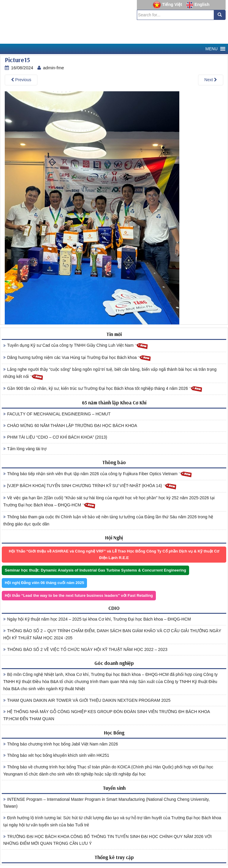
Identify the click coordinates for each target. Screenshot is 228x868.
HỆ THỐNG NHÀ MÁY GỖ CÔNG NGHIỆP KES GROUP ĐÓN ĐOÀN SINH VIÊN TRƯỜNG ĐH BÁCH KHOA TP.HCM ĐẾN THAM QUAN (107, 715)
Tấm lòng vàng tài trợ (25, 449)
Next (211, 80)
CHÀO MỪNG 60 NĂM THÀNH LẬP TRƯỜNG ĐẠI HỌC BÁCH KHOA (70, 426)
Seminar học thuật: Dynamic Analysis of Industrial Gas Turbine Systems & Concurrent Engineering (95, 570)
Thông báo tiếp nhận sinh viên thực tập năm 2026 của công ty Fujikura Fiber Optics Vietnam (98, 474)
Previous (21, 80)
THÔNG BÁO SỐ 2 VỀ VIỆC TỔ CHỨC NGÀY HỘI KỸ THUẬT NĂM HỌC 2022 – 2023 (85, 649)
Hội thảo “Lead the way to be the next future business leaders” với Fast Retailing (79, 595)
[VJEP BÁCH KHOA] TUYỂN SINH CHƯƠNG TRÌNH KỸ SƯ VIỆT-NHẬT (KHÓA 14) (90, 486)
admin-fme (54, 68)
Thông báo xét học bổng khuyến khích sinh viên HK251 (56, 755)
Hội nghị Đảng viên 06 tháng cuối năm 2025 (44, 583)
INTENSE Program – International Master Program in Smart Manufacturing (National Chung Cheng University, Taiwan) (106, 803)
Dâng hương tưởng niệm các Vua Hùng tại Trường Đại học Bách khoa (77, 358)
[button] (212, 49)
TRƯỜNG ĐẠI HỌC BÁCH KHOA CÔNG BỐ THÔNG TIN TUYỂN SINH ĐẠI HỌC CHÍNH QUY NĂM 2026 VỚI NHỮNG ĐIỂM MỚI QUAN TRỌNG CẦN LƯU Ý (107, 840)
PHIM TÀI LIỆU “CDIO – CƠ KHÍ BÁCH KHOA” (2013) (55, 437)
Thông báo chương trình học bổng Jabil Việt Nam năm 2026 (61, 744)
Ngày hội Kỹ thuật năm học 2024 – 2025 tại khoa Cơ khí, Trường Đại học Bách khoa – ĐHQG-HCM (97, 619)
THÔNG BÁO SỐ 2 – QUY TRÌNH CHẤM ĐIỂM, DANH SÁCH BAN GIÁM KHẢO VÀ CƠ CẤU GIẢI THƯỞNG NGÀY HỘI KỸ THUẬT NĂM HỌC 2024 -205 (112, 634)
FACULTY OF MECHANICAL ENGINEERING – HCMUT (57, 414)
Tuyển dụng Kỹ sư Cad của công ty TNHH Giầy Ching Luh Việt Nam (76, 346)
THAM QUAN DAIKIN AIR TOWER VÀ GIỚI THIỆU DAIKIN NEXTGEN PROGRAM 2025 (87, 700)
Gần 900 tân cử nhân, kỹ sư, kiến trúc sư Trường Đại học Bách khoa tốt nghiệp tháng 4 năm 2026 (103, 389)
